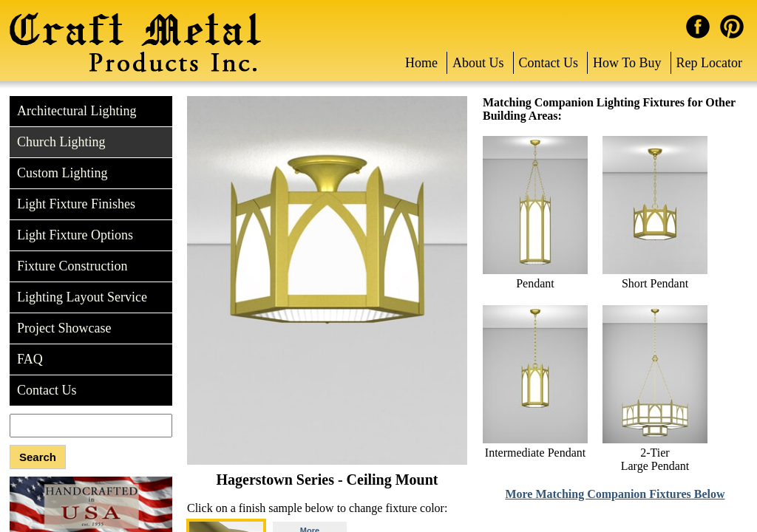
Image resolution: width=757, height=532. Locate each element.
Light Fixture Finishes (76, 204)
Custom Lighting (62, 173)
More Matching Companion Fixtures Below (615, 494)
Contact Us (549, 63)
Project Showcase (64, 328)
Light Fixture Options (75, 235)
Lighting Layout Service (82, 297)
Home (421, 63)
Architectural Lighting (77, 111)
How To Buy (627, 63)
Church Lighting (61, 142)
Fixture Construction (72, 266)
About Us (478, 63)
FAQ (30, 359)
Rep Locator (709, 63)
